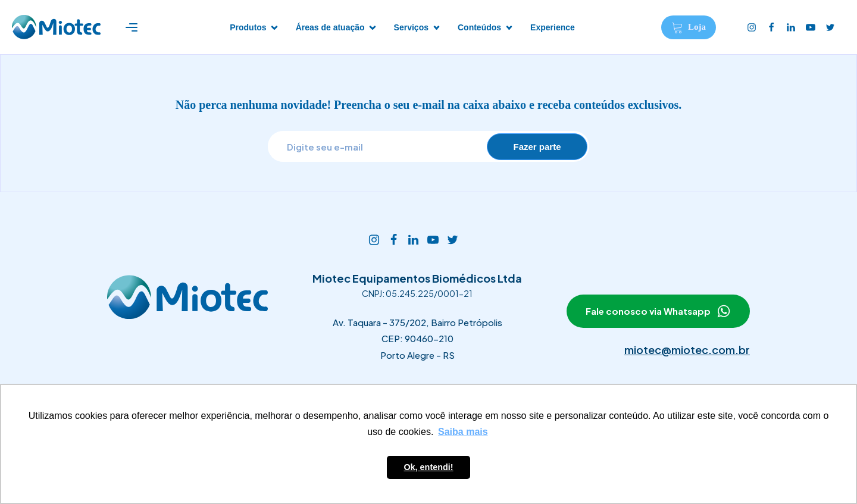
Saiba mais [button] (463, 432)
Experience (553, 27)
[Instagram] (753, 27)
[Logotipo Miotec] (56, 27)
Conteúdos (479, 27)
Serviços (411, 27)
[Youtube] (811, 27)
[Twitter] (831, 27)
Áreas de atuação (330, 27)
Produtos (248, 27)
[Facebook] (772, 27)
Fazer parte (537, 147)
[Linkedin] (792, 27)
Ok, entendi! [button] (428, 467)
